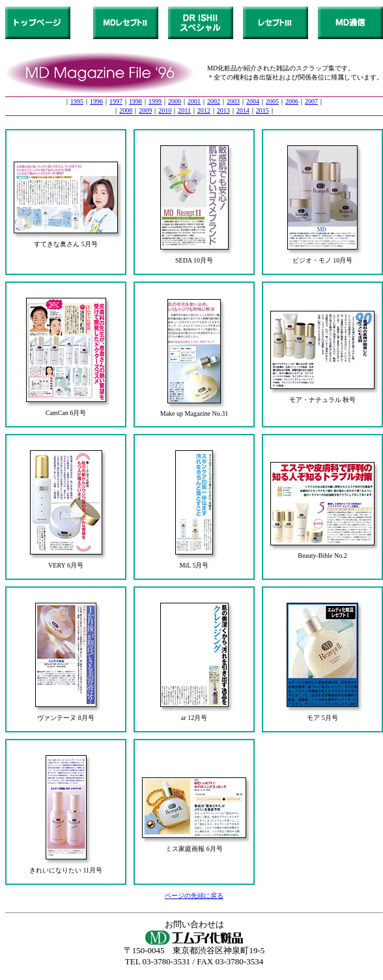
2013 (223, 110)
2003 (233, 101)
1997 (116, 101)
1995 (77, 101)
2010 (165, 110)
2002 (214, 101)
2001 (194, 101)
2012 (204, 110)
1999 (155, 101)
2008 (126, 110)
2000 (175, 101)
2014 (243, 110)
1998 (135, 101)
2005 (272, 101)
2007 (311, 101)
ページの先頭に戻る (194, 896)
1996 (96, 101)
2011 (184, 110)
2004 (253, 101)
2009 (145, 110)
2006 (292, 101)
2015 (262, 110)
